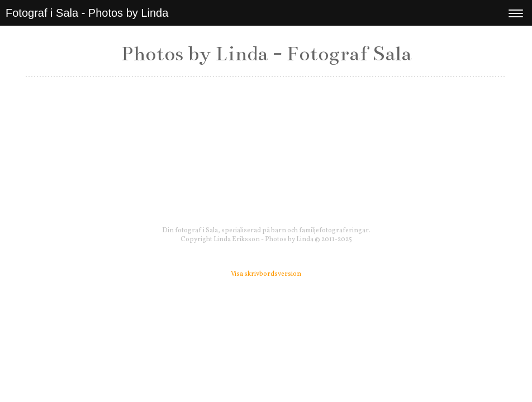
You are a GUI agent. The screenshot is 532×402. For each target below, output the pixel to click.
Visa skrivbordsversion (266, 274)
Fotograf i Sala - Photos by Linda (87, 13)
